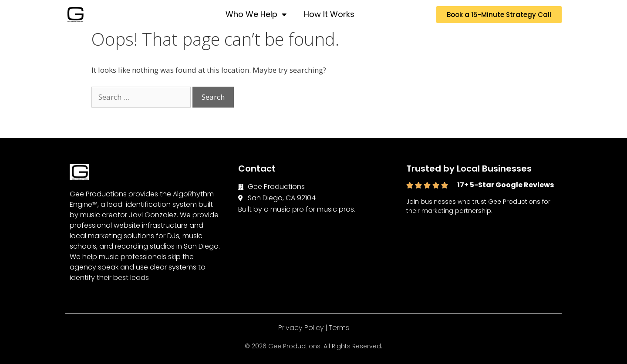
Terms (339, 328)
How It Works (329, 14)
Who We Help (256, 14)
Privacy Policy (301, 328)
